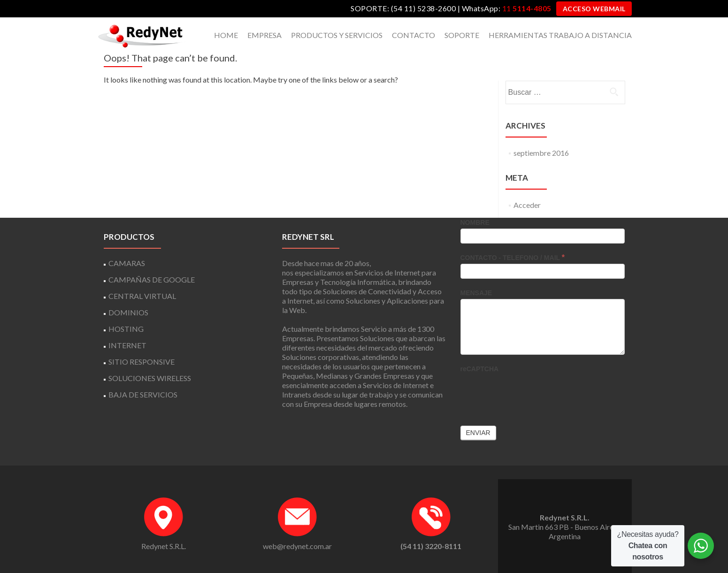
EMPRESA (264, 35)
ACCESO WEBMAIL (594, 9)
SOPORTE (462, 35)
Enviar (478, 433)
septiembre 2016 (541, 153)
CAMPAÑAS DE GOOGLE (152, 279)
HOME (226, 35)
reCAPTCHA (480, 369)
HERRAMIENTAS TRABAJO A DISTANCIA (560, 35)
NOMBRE (475, 222)
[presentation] (532, 393)
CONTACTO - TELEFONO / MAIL (513, 257)
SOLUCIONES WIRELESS (150, 378)
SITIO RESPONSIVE (142, 362)
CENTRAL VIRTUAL (142, 296)
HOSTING (126, 329)
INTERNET (127, 345)
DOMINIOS (128, 312)
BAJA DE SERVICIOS (143, 394)
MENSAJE (476, 293)
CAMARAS (127, 263)
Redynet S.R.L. (164, 546)
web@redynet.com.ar (297, 546)
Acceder (527, 205)
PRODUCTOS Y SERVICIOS (337, 35)
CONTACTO (414, 35)
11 (527, 8)
